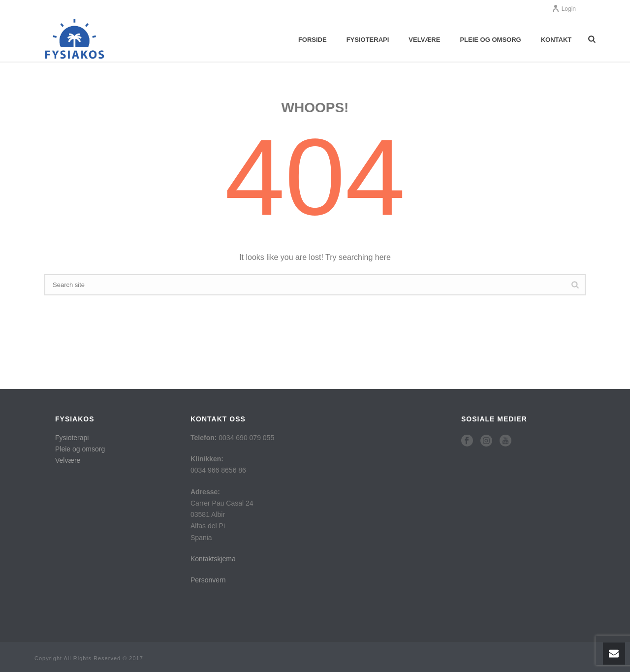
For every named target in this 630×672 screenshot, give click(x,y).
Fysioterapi (368, 40)
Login (564, 9)
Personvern (208, 580)
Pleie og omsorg (490, 40)
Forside (313, 40)
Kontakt (556, 40)
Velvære (424, 40)
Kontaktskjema (213, 559)
